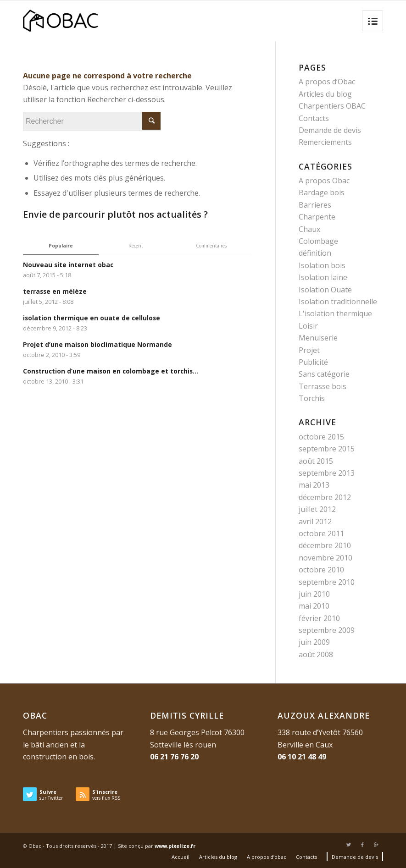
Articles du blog (325, 94)
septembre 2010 (327, 582)
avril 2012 (315, 522)
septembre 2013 (327, 473)
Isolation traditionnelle (338, 302)
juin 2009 (314, 642)
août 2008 (316, 654)
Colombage (318, 241)
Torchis (312, 398)
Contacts (314, 118)
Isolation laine (323, 277)
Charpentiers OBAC (332, 106)
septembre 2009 (327, 630)
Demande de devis (330, 130)
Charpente (317, 217)
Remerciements (325, 142)
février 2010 (319, 618)
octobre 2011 (321, 533)
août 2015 (316, 461)
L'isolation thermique (335, 313)
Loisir (308, 326)
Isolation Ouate (325, 290)
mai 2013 (314, 485)
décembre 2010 (325, 545)
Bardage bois (322, 192)
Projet (309, 350)
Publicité (313, 362)
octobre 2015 (321, 437)
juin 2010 (314, 594)
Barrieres (315, 205)
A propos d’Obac (327, 82)
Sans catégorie (324, 374)
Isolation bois (322, 265)
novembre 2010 (325, 558)
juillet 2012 (317, 509)
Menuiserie (318, 338)
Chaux (309, 229)
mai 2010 (314, 606)
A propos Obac (324, 181)
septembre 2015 (327, 449)
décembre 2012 (325, 497)
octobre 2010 (321, 570)
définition (315, 253)
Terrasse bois (323, 386)
